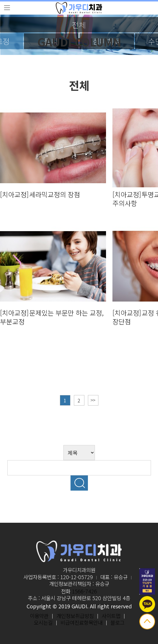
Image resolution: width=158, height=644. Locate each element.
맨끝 (93, 400)
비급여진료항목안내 (81, 622)
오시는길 (43, 622)
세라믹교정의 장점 (55, 194)
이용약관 (39, 616)
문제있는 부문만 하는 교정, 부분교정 (52, 317)
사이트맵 (111, 616)
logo (79, 8)
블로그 (117, 622)
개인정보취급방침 (75, 616)
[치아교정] (14, 194)
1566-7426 (84, 591)
